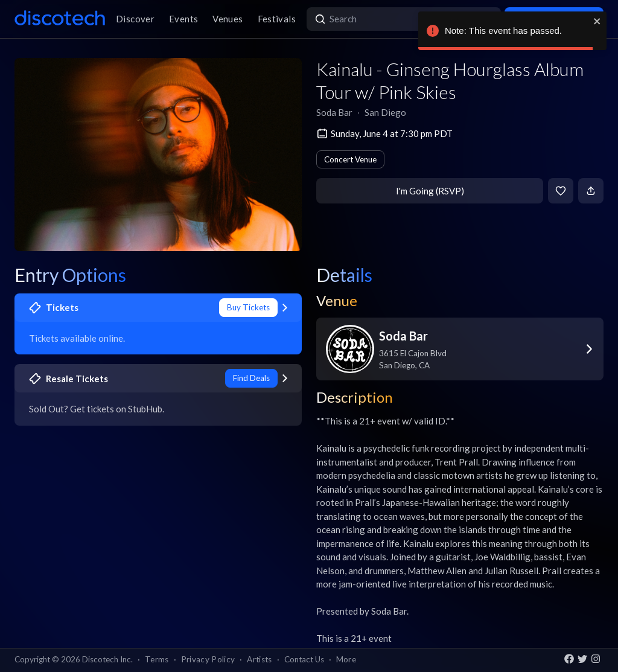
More (346, 659)
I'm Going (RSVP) (430, 191)
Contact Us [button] (304, 659)
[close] (597, 21)
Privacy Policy (208, 659)
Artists (259, 659)
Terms (157, 659)
